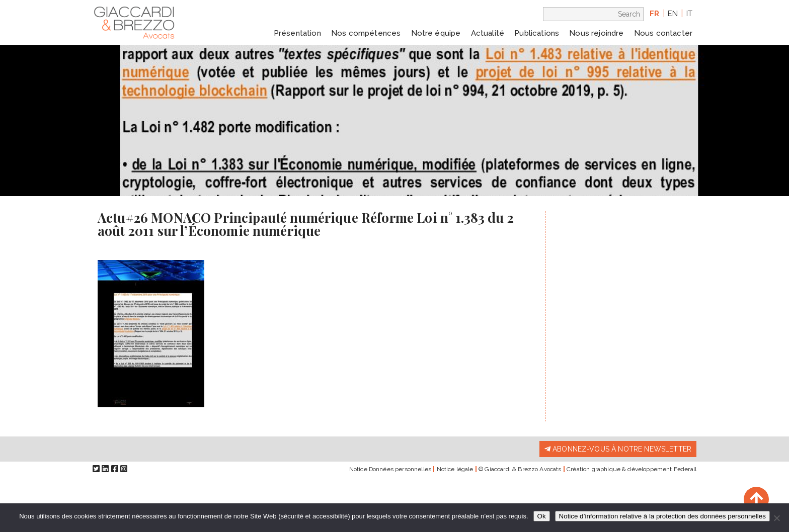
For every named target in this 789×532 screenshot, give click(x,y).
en (673, 14)
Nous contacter (663, 33)
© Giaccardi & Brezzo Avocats (520, 469)
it (689, 14)
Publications (537, 33)
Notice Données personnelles (390, 469)
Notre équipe (436, 33)
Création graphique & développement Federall (632, 469)
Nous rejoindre (596, 33)
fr (654, 14)
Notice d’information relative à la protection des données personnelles (662, 516)
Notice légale (455, 469)
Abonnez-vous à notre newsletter (618, 449)
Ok (542, 516)
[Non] (776, 518)
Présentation (297, 33)
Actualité (488, 33)
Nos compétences (366, 33)
